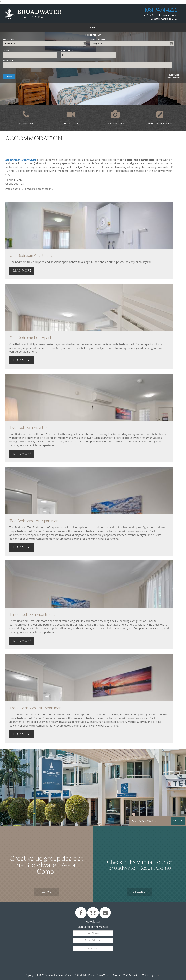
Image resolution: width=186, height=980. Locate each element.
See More (47, 892)
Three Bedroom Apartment (32, 614)
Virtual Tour (139, 892)
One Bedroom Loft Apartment (35, 338)
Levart (157, 975)
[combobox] (30, 55)
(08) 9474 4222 (161, 10)
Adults (6, 50)
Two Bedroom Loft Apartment (35, 521)
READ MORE (22, 271)
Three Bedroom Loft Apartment (36, 708)
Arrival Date (8, 39)
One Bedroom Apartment (31, 255)
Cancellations (173, 78)
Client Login (174, 75)
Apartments (67, 50)
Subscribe (93, 949)
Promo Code (9, 60)
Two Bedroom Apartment (31, 427)
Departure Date (98, 39)
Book (9, 76)
